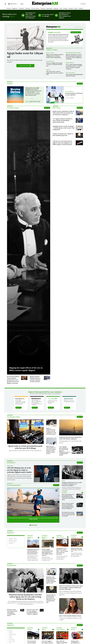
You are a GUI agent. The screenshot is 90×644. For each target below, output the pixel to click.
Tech (10, 643)
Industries (28, 8)
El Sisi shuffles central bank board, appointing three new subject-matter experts (47, 552)
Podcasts (43, 8)
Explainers (56, 8)
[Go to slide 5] (36, 525)
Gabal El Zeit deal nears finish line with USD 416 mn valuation (70, 438)
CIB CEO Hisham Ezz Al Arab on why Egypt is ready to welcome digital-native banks (19, 470)
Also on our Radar (70, 73)
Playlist (32, 98)
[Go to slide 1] (30, 525)
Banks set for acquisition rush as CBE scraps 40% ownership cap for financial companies (63, 113)
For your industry (35, 8)
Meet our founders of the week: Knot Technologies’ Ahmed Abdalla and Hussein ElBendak (71, 587)
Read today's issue (24, 66)
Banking (48, 70)
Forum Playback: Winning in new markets (74, 94)
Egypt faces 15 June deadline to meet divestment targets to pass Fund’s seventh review (51, 450)
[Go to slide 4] (35, 525)
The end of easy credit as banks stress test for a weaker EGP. (55, 73)
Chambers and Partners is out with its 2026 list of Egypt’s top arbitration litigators (72, 484)
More (79, 84)
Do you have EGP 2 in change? (48, 15)
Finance (10, 633)
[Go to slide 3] (34, 525)
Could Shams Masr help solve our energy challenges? (52, 402)
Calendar (81, 8)
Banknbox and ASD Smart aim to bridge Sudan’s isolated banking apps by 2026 (51, 580)
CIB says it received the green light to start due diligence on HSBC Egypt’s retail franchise (62, 143)
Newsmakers (49, 8)
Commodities (12, 641)
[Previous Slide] (10, 505)
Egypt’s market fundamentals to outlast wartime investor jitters (35, 379)
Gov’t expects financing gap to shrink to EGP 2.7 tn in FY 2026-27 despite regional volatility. (74, 67)
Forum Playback (69, 91)
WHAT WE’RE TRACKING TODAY (73, 53)
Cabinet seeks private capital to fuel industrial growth (63, 135)
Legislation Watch (13, 540)
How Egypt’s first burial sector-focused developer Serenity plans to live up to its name (68, 514)
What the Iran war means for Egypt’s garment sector (69, 401)
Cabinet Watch (12, 542)
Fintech (10, 636)
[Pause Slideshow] (57, 491)
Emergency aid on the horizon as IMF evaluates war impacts (65, 15)
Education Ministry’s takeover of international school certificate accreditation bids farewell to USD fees (37, 403)
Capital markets (50, 61)
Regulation (15, 8)
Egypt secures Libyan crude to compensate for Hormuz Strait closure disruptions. (55, 56)
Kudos (63, 481)
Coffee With (10, 466)
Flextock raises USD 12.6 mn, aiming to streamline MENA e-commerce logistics (32, 612)
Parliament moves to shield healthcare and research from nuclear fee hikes (33, 552)
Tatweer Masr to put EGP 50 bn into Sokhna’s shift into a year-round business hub (51, 599)
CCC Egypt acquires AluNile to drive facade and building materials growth (63, 120)
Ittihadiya (11, 544)
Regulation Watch (13, 538)
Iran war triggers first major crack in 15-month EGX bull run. (54, 64)
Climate (11, 638)
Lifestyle (71, 8)
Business (9, 8)
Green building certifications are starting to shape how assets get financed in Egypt (20, 402)
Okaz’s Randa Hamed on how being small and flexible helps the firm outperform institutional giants (68, 497)
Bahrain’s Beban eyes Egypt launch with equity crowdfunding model (12, 613)
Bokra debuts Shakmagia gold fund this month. (74, 75)
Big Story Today (50, 53)
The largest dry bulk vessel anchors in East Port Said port (31, 15)
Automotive (11, 639)
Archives (65, 8)
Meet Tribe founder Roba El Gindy (70, 616)
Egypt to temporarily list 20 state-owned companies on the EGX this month (51, 431)
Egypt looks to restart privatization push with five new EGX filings (25, 447)
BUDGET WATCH (70, 63)
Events (76, 8)
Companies (21, 8)
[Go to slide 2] (32, 525)
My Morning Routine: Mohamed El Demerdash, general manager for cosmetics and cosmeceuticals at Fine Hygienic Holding (33, 519)
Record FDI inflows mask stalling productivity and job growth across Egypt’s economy (13, 380)
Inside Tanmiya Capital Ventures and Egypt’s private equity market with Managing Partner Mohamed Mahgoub (68, 506)
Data (61, 8)
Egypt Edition (12, 4)
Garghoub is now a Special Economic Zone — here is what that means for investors (62, 551)
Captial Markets (12, 634)
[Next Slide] (57, 505)
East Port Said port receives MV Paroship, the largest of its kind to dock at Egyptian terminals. (74, 57)
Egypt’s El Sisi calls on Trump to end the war (77, 550)
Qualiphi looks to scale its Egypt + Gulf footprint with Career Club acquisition (64, 128)
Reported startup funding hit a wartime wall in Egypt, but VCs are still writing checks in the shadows (25, 597)
